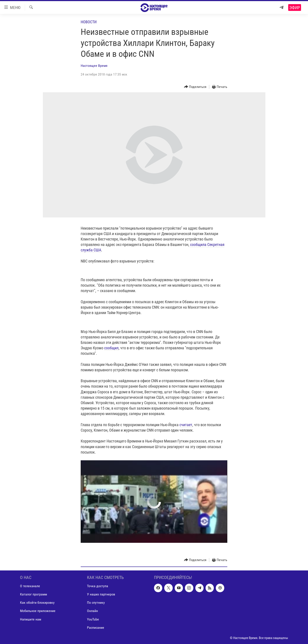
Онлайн (92, 611)
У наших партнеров (101, 594)
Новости (89, 22)
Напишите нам (31, 619)
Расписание (96, 628)
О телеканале (30, 586)
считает (186, 425)
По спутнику (96, 603)
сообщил (111, 348)
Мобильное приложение (38, 611)
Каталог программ (33, 594)
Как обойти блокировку (37, 603)
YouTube (93, 619)
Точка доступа (98, 586)
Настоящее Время (94, 66)
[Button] (195, 87)
